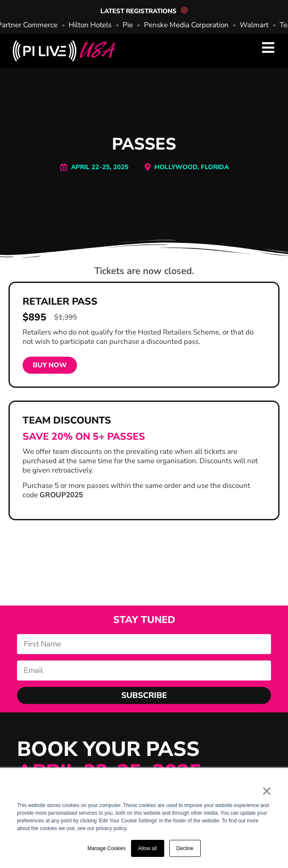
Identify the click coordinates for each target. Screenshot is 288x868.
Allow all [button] (148, 848)
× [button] (267, 791)
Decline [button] (185, 848)
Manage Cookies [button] (106, 848)
